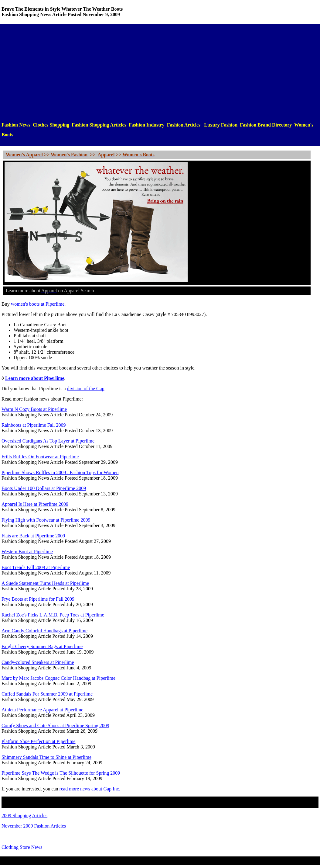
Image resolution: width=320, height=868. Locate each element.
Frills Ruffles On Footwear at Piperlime (40, 457)
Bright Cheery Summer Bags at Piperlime (42, 646)
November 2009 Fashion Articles (34, 826)
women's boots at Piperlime (38, 304)
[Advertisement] (160, 73)
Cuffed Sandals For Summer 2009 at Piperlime (47, 694)
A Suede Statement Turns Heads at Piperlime (45, 583)
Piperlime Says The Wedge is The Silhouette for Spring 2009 (61, 773)
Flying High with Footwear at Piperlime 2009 (46, 520)
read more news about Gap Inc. (90, 789)
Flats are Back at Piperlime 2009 (33, 536)
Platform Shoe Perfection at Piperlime (39, 741)
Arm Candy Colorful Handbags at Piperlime (44, 631)
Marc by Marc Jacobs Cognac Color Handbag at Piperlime (58, 678)
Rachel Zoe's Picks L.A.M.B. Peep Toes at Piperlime (53, 615)
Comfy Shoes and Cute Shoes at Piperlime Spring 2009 (55, 726)
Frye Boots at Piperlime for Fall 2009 (38, 599)
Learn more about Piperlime (35, 378)
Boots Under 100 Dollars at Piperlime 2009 (44, 488)
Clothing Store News (22, 847)
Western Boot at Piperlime (27, 552)
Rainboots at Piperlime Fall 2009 (34, 425)
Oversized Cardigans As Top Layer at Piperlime (48, 441)
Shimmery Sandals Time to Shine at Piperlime (46, 757)
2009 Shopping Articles (24, 816)
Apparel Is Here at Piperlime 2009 (35, 504)
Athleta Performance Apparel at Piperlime (42, 710)
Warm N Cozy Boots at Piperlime (34, 409)
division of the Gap (86, 389)
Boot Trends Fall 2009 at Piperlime (36, 567)
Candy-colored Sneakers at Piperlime (38, 662)
